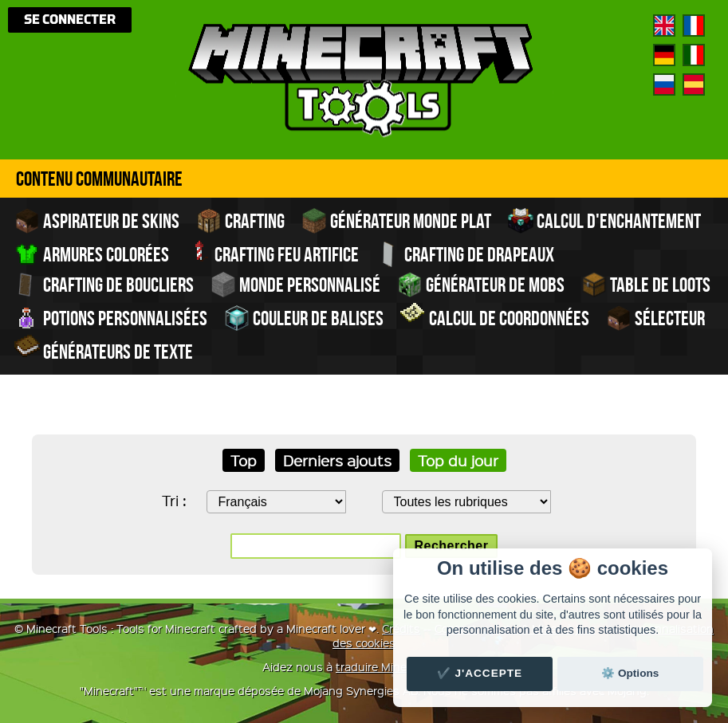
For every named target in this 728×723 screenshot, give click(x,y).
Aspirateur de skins (97, 221)
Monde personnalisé (295, 285)
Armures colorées (92, 254)
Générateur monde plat (396, 221)
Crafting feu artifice (272, 253)
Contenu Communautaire (99, 179)
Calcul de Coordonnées (495, 316)
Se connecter (70, 20)
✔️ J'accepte (480, 673)
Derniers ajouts (337, 460)
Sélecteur (655, 318)
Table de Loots (646, 285)
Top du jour (458, 460)
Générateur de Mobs (481, 285)
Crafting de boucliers (104, 285)
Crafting (240, 221)
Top (244, 460)
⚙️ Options (630, 673)
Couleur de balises (304, 318)
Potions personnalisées (111, 318)
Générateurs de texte (104, 350)
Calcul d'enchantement (604, 221)
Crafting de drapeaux (465, 254)
